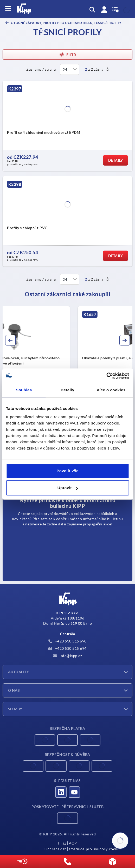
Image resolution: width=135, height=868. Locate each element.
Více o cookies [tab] (111, 390)
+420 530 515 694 (67, 648)
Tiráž (62, 843)
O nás (14, 690)
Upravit (68, 488)
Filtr (67, 54)
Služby (15, 709)
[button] (10, 340)
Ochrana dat (55, 849)
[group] (67, 353)
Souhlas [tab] (24, 390)
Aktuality (18, 672)
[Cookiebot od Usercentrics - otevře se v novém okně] (106, 376)
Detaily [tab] (67, 390)
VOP (73, 843)
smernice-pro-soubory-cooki (94, 849)
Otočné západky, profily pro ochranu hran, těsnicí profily (66, 23)
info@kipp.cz (68, 656)
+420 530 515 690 (67, 641)
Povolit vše (67, 471)
